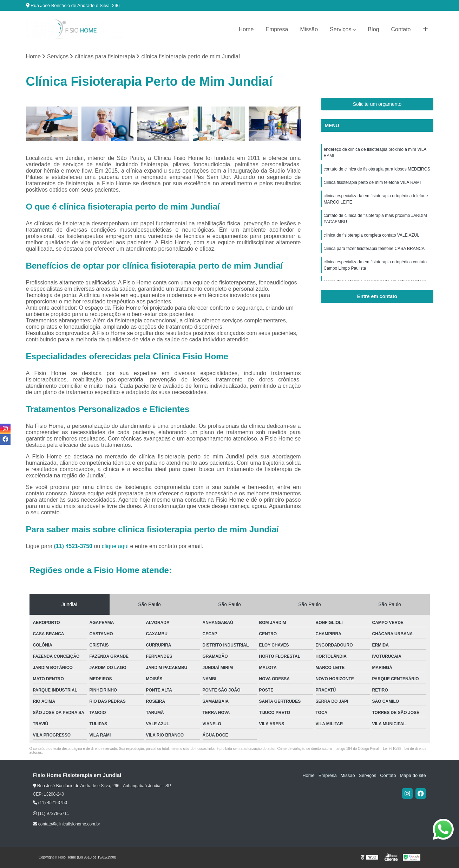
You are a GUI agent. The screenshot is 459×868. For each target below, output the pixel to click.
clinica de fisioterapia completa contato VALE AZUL (372, 235)
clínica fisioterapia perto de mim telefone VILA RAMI (372, 182)
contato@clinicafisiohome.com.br (67, 824)
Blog (373, 29)
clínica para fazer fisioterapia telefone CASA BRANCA (374, 249)
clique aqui (115, 546)
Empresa (277, 29)
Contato (401, 29)
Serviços (340, 29)
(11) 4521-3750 (74, 546)
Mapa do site (413, 776)
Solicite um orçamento (377, 104)
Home (246, 29)
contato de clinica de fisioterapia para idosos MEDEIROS (377, 169)
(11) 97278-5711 (51, 814)
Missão (309, 29)
